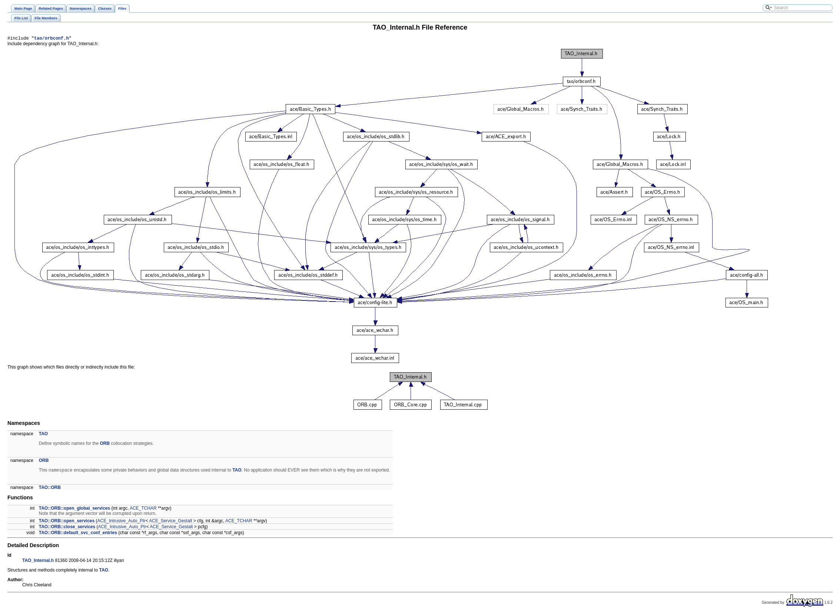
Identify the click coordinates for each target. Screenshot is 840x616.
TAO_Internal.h (38, 562)
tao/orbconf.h (52, 39)
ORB (105, 444)
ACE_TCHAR (143, 510)
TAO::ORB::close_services (67, 529)
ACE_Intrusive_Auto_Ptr (122, 523)
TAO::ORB (50, 489)
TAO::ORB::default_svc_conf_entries (78, 535)
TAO (43, 435)
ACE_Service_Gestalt (170, 523)
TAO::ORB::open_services (67, 523)
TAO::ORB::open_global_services (74, 510)
